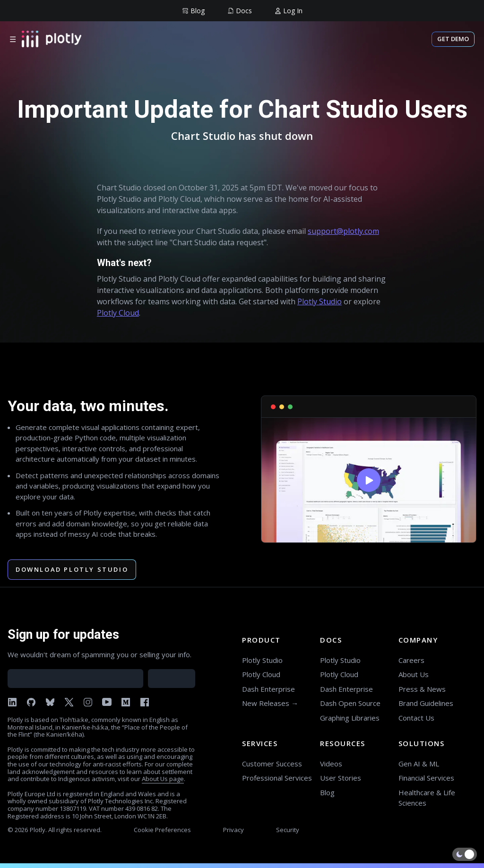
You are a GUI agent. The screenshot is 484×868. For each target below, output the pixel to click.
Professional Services (277, 778)
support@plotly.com (343, 231)
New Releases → (270, 703)
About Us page (163, 779)
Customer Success (272, 764)
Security (288, 830)
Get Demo (453, 39)
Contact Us (416, 718)
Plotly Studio (320, 301)
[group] (193, 11)
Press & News (422, 689)
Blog (327, 792)
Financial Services (426, 778)
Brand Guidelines (426, 703)
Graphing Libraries (350, 718)
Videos (331, 764)
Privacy (233, 830)
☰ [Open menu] (13, 39)
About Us (414, 674)
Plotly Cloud (118, 313)
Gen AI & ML (419, 764)
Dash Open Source (350, 703)
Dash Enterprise (268, 689)
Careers (411, 660)
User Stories (341, 778)
